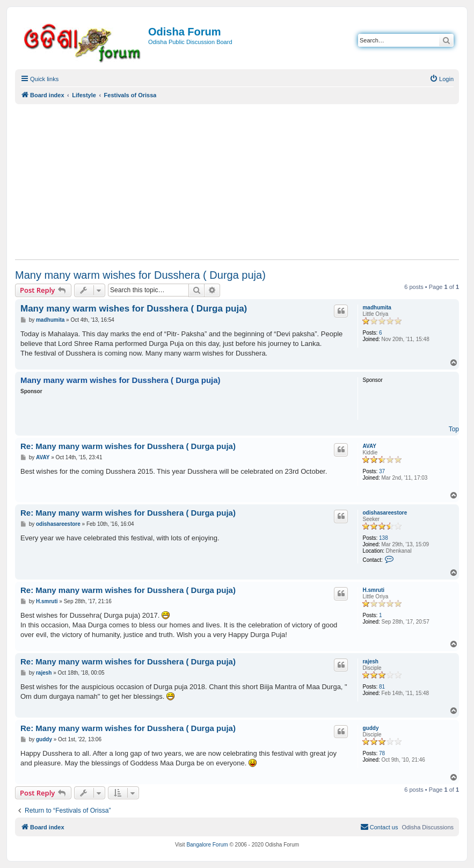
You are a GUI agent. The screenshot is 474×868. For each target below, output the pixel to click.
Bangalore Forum (207, 845)
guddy (370, 728)
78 (382, 753)
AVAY (369, 446)
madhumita (377, 308)
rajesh (370, 661)
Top (454, 429)
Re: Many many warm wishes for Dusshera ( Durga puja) (128, 446)
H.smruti (373, 590)
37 (382, 471)
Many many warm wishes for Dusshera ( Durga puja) (140, 275)
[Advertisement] (237, 182)
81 (382, 687)
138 (384, 538)
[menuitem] (442, 79)
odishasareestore (385, 513)
